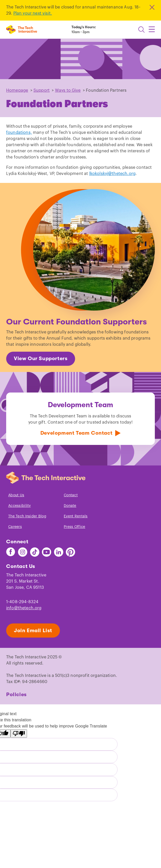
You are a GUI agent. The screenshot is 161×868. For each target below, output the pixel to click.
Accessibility (20, 506)
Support (42, 90)
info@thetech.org (24, 608)
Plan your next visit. (33, 13)
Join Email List (33, 631)
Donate (70, 506)
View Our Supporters (41, 358)
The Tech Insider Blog (27, 516)
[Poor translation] (19, 734)
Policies (16, 694)
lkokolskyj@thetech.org (113, 174)
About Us (16, 495)
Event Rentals (76, 516)
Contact (71, 495)
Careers (15, 527)
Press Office (74, 527)
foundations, (19, 133)
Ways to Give (68, 90)
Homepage (17, 90)
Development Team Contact (76, 433)
